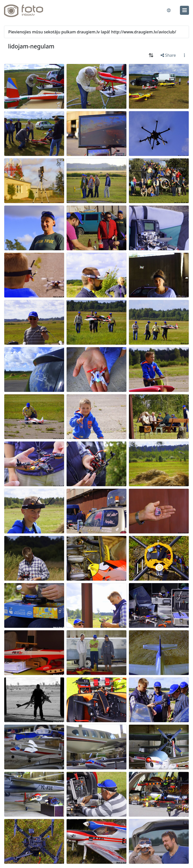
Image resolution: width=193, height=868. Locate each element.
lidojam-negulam (31, 46)
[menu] (184, 10)
